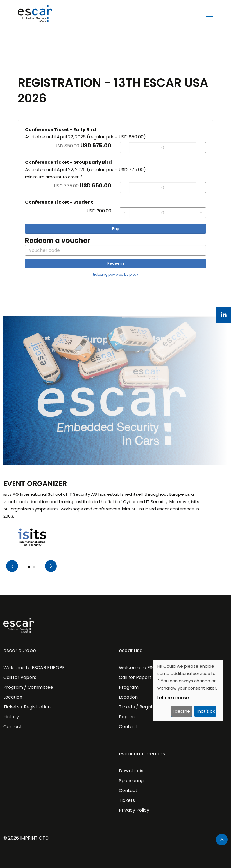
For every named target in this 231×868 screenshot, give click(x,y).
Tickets (127, 800)
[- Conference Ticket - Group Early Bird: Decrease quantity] (124, 188)
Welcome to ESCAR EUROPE (34, 668)
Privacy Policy (134, 810)
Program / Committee (28, 687)
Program (129, 687)
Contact (13, 727)
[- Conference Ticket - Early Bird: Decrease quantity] (124, 148)
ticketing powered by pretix (116, 274)
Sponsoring (131, 781)
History (11, 717)
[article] (115, 201)
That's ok (205, 711)
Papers (127, 717)
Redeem (116, 263)
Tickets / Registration (27, 707)
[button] (51, 566)
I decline (181, 711)
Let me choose (173, 698)
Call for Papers (20, 677)
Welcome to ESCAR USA (145, 668)
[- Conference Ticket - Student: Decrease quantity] (124, 213)
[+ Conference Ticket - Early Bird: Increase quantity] (201, 148)
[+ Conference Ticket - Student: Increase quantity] (201, 213)
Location (13, 697)
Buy (116, 229)
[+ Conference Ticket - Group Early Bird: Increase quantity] (201, 188)
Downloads (131, 771)
